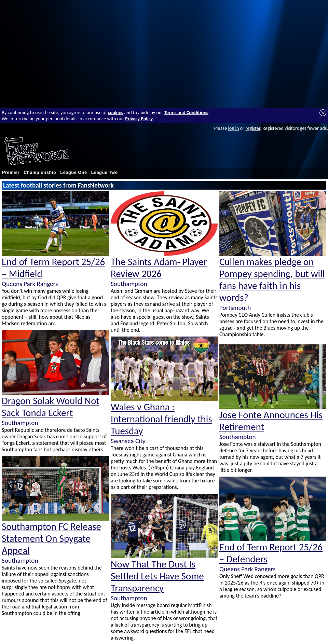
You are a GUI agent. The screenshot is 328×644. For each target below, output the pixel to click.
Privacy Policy (139, 119)
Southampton (20, 423)
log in (233, 128)
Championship (40, 173)
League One (73, 173)
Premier (11, 173)
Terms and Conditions (186, 112)
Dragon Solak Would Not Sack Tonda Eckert (51, 407)
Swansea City (128, 441)
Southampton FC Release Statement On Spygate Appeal (51, 539)
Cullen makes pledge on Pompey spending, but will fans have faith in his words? (272, 280)
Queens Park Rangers (30, 284)
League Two (105, 173)
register (253, 128)
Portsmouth (235, 308)
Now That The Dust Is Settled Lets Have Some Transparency (157, 576)
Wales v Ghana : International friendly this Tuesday (161, 419)
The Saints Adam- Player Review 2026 (159, 268)
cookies (116, 112)
